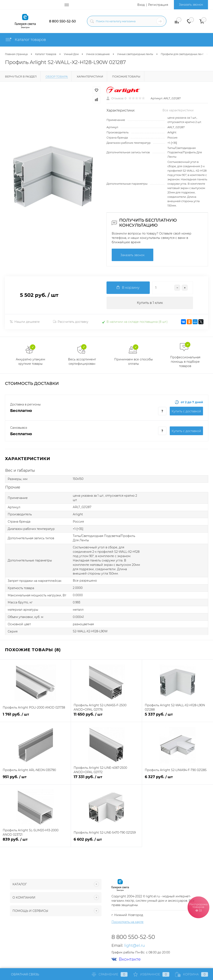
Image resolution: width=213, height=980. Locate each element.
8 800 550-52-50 (63, 21)
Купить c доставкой (186, 411)
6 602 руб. (106, 842)
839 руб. (35, 842)
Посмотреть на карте (128, 922)
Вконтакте (126, 959)
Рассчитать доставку (71, 322)
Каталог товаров (25, 40)
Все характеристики (178, 110)
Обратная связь (22, 974)
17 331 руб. (106, 779)
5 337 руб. (178, 717)
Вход (141, 5)
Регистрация (158, 5)
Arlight (172, 132)
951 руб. (35, 779)
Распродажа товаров (198, 907)
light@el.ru (134, 946)
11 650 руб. (106, 717)
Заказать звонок (191, 5)
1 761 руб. (35, 717)
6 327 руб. (178, 779)
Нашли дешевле (25, 322)
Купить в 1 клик (150, 303)
